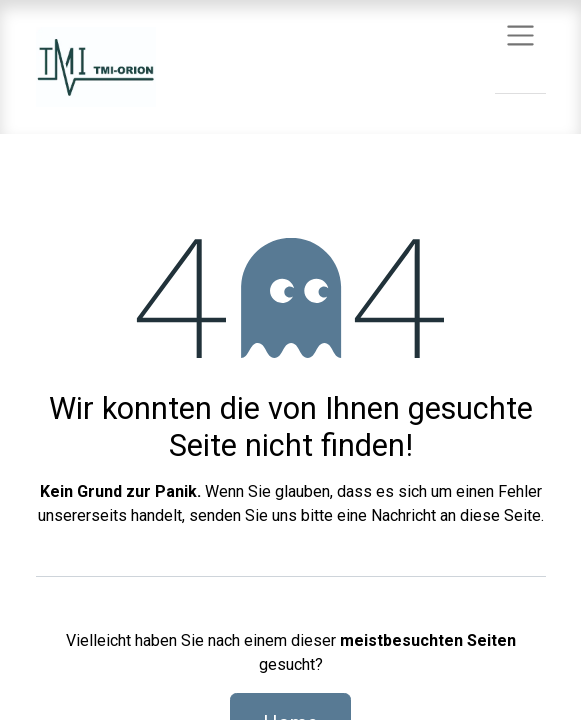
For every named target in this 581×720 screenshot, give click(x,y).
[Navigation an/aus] (520, 34)
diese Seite (500, 515)
